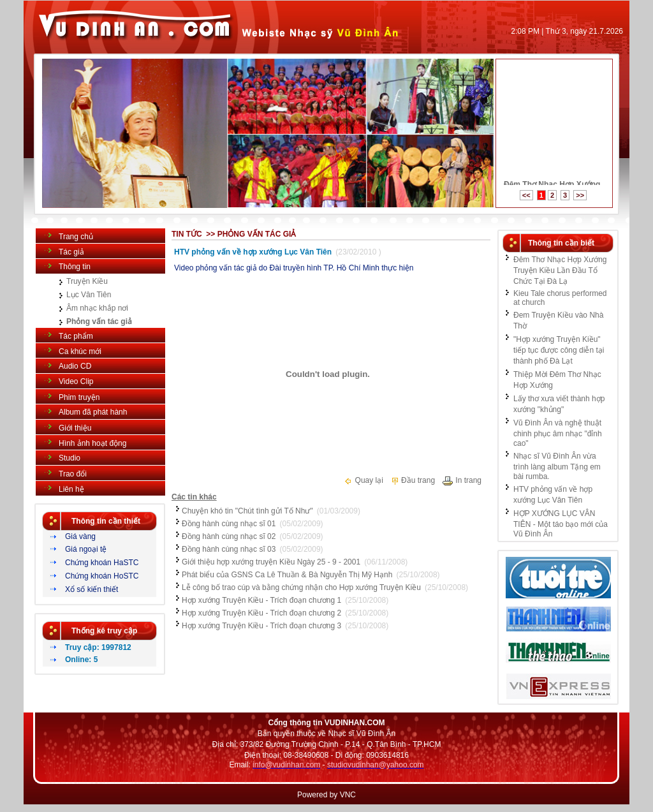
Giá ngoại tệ (86, 549)
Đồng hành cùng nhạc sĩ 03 (229, 549)
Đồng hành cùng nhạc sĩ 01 (229, 524)
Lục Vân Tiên (89, 295)
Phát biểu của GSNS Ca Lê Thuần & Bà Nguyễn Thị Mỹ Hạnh (287, 575)
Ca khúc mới (80, 351)
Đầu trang (413, 480)
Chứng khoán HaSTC (102, 563)
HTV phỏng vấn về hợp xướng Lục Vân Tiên (253, 252)
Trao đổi (73, 474)
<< (526, 195)
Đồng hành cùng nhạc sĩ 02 (229, 536)
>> (580, 195)
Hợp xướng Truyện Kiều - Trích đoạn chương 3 (261, 626)
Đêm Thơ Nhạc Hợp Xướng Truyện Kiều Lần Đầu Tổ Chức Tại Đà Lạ (560, 270)
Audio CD (75, 366)
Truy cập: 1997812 (98, 647)
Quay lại (363, 480)
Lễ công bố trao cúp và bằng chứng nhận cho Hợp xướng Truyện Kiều (301, 587)
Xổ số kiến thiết (92, 589)
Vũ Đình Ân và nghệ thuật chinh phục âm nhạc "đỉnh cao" (558, 433)
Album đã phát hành (93, 412)
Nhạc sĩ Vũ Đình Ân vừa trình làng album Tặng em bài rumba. (557, 466)
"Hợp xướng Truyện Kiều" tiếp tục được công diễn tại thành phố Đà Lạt (559, 350)
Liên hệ (71, 489)
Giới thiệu (75, 428)
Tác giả (71, 252)
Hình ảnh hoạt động (92, 443)
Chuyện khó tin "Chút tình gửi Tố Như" (247, 511)
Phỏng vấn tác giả (99, 321)
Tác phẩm (76, 336)
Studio (70, 458)
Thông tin (75, 267)
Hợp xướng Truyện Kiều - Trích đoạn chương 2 (261, 613)
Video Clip (76, 381)
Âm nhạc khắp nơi (97, 308)
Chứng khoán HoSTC (102, 576)
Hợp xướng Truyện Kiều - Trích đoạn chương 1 (261, 600)
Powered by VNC (326, 795)
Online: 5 (81, 660)
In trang (462, 480)
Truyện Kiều (87, 281)
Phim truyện (79, 397)
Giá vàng (80, 536)
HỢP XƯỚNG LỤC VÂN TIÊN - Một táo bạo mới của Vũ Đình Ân (561, 524)
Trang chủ (76, 237)
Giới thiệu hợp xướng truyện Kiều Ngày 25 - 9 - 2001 (271, 562)
